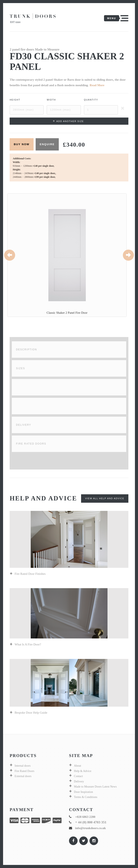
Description (26, 350)
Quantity (91, 100)
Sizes (20, 368)
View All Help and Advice (105, 498)
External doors (23, 776)
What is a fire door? (28, 644)
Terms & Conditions (86, 797)
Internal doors (23, 766)
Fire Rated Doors (31, 444)
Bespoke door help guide (31, 713)
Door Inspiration (83, 792)
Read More (97, 85)
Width (51, 100)
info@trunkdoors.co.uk (90, 828)
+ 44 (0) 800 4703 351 (91, 822)
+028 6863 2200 (85, 817)
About (77, 766)
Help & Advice (83, 771)
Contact (78, 776)
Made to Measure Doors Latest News (95, 787)
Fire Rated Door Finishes (30, 574)
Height (15, 100)
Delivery (24, 425)
